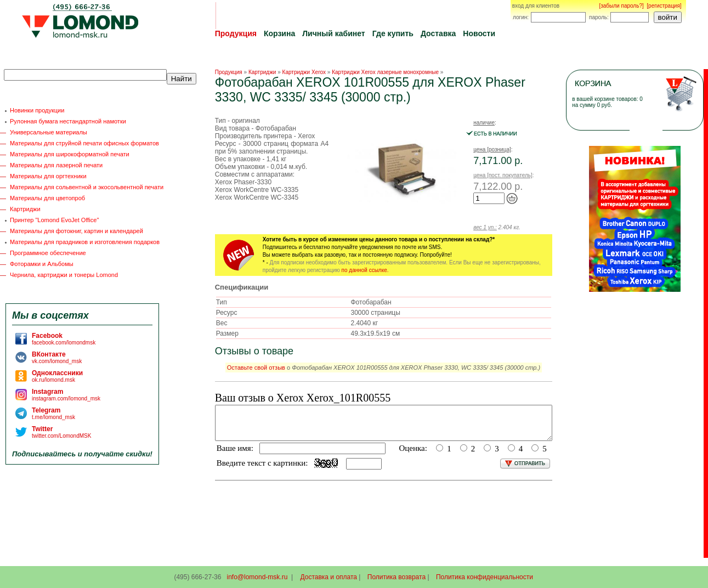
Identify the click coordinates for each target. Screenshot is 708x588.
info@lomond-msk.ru (257, 577)
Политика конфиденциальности (485, 577)
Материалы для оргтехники (48, 176)
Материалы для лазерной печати (56, 165)
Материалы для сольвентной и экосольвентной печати (87, 187)
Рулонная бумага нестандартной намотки (68, 121)
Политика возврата (397, 577)
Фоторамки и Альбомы (42, 264)
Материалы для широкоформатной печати (70, 154)
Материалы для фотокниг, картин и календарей (77, 231)
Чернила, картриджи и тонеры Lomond (64, 275)
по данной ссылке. (365, 270)
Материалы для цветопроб (47, 198)
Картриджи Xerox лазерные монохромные (385, 72)
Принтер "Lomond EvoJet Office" (54, 220)
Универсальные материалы (49, 132)
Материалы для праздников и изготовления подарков (85, 242)
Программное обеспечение (48, 253)
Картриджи (25, 209)
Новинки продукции (37, 110)
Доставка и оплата (329, 577)
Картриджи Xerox (304, 72)
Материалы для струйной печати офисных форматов (84, 143)
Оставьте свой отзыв (256, 367)
